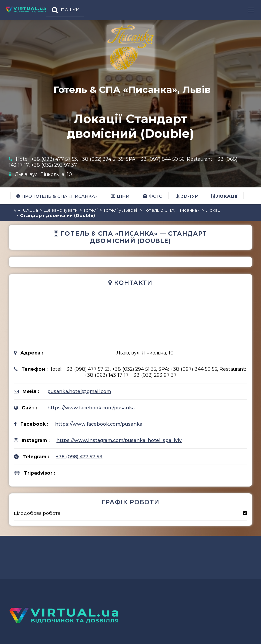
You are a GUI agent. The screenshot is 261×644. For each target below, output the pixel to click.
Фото (153, 196)
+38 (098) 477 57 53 (79, 457)
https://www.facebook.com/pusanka (91, 408)
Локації (224, 196)
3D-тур (187, 196)
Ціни (120, 196)
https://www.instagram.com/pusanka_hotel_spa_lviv (119, 440)
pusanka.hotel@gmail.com (79, 391)
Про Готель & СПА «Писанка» (57, 196)
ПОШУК (70, 10)
